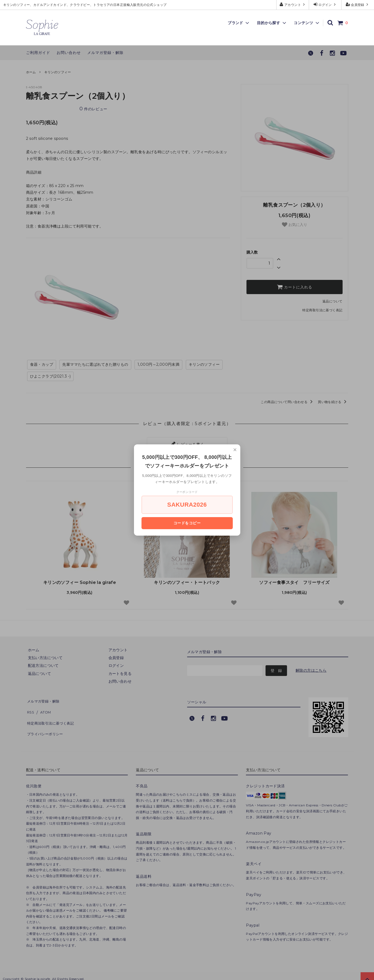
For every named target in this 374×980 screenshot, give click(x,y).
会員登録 (358, 4)
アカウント (293, 4)
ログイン (325, 4)
